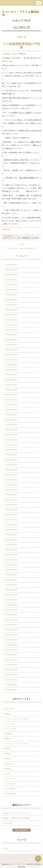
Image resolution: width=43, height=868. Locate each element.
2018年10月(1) (11, 680)
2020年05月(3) (11, 585)
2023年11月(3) (11, 385)
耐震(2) (8, 759)
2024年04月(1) (11, 360)
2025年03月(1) (11, 305)
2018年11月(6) (11, 675)
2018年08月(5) (11, 690)
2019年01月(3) (11, 665)
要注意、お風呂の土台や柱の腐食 (16, 818)
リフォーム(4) (11, 729)
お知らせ (6, 229)
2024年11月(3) (11, 325)
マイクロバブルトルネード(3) (17, 744)
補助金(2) (9, 734)
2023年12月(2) (11, 380)
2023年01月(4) (11, 435)
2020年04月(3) (11, 590)
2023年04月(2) (11, 420)
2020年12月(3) (11, 555)
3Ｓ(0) (8, 774)
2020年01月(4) (11, 605)
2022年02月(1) (11, 490)
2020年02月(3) (11, 600)
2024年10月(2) (11, 330)
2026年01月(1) (11, 265)
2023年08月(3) (11, 400)
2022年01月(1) (11, 495)
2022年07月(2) (11, 465)
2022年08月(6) (11, 460)
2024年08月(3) (11, 340)
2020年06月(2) (11, 580)
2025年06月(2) (11, 290)
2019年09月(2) (11, 625)
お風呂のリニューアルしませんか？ (17, 813)
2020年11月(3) (11, 560)
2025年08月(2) (11, 280)
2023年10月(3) (11, 390)
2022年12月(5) (11, 440)
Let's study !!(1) (11, 789)
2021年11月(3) (11, 505)
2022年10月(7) (11, 450)
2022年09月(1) (11, 455)
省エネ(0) (9, 764)
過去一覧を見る (21, 830)
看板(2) (8, 769)
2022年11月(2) (11, 445)
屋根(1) (8, 739)
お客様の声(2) (11, 794)
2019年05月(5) (11, 645)
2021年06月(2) (11, 525)
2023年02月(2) (11, 430)
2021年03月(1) (11, 540)
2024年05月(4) (11, 355)
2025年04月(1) (11, 300)
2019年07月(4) (11, 635)
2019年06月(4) (11, 640)
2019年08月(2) (11, 630)
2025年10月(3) (11, 270)
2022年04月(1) (11, 480)
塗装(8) (8, 714)
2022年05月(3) (11, 475)
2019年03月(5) (11, 655)
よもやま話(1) (11, 784)
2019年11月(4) (11, 615)
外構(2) (8, 749)
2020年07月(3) (11, 575)
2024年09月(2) (11, 335)
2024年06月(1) (11, 350)
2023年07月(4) (11, 405)
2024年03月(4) (11, 365)
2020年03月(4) (11, 595)
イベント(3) (10, 724)
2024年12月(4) (11, 320)
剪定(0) (8, 754)
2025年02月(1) (11, 310)
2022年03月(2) (11, 485)
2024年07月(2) (11, 345)
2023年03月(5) (11, 425)
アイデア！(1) (11, 779)
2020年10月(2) (11, 565)
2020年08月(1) (11, 570)
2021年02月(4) (11, 545)
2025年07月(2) (11, 285)
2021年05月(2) (11, 530)
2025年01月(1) (11, 315)
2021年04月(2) (11, 535)
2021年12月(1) (11, 500)
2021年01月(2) (11, 550)
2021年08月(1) (11, 515)
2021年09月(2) (11, 510)
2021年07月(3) (11, 520)
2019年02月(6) (11, 660)
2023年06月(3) (11, 410)
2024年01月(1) (11, 375)
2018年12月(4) (11, 670)
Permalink (8, 236)
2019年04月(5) (11, 650)
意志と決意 (8, 823)
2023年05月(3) (11, 415)
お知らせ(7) (10, 709)
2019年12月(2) (11, 610)
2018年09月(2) (11, 685)
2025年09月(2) (11, 275)
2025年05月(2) (11, 295)
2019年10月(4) (11, 620)
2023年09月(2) (11, 395)
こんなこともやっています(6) (17, 719)
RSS (7, 848)
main (21, 248)
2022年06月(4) (11, 470)
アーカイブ (22, 256)
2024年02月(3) (11, 370)
